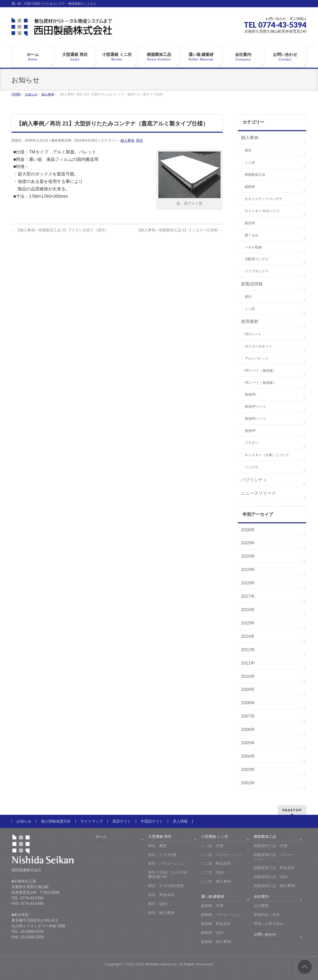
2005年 (248, 743)
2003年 (248, 769)
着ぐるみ (252, 235)
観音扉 (250, 223)
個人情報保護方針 (56, 821)
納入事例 (127, 140)
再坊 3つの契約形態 (166, 886)
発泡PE (250, 394)
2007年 (248, 716)
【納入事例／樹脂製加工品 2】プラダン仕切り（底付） (60, 230)
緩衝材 (250, 187)
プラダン (252, 443)
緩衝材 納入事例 (216, 941)
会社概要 (261, 905)
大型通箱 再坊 (160, 837)
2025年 (248, 543)
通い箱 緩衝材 (213, 896)
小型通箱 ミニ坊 (214, 837)
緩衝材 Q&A (212, 932)
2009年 (248, 689)
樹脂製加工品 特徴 (270, 846)
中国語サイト (152, 821)
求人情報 (180, 821)
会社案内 (261, 896)
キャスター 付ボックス (262, 211)
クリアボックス (257, 271)
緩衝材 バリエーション (221, 914)
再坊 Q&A (158, 904)
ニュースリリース (258, 493)
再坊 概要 (157, 846)
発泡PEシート (255, 419)
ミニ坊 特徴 (212, 846)
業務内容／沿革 (267, 914)
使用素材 (250, 321)
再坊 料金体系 (161, 895)
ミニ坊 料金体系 (216, 863)
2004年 (248, 756)
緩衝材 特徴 (212, 905)
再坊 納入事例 (161, 913)
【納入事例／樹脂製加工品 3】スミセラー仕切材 (180, 230)
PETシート (253, 334)
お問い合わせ (265, 934)
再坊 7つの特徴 (162, 855)
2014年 (248, 636)
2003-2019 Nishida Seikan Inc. (152, 964)
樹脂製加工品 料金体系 (274, 868)
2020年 (248, 556)
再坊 (139, 140)
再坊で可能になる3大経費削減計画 (168, 874)
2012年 (248, 650)
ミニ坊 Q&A (212, 872)
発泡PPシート (255, 406)
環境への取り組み (269, 923)
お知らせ (24, 821)
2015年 (248, 623)
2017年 (248, 596)
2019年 (248, 569)
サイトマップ (92, 821)
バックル (252, 467)
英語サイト (122, 821)
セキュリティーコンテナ (263, 199)
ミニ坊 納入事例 (216, 881)
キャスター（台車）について (267, 455)
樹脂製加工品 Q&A (271, 877)
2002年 (248, 783)
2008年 (248, 703)
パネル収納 (253, 247)
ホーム (101, 837)
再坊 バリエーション (167, 863)
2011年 (248, 663)
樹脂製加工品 (255, 175)
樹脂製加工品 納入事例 (274, 886)
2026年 (248, 530)
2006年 (248, 729)
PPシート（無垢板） (261, 370)
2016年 (248, 610)
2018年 (248, 583)
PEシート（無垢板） (261, 383)
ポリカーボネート (258, 346)
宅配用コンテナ (257, 259)
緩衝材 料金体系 (216, 923)
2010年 (248, 676)
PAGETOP (292, 810)
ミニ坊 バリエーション (221, 855)
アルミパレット (257, 358)
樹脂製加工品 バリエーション (274, 857)
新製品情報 (252, 284)
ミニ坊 (250, 162)
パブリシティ (254, 480)
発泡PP (250, 431)
